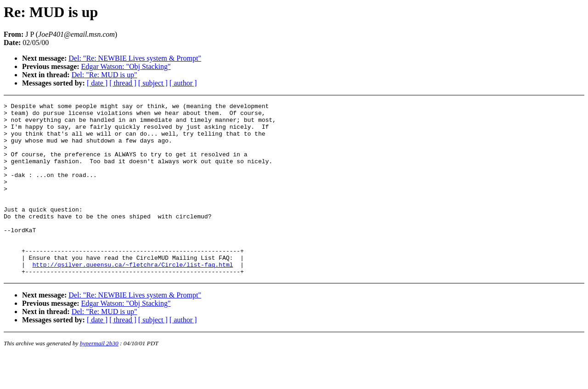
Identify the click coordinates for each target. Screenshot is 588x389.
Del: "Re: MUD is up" (105, 75)
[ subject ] (153, 83)
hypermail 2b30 (99, 378)
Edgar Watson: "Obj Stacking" (126, 66)
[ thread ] (123, 83)
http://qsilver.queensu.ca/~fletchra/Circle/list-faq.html (133, 297)
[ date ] (97, 83)
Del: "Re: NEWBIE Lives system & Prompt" (135, 58)
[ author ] (183, 83)
